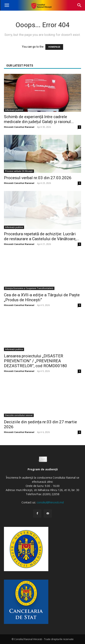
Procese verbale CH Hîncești (19, 171)
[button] (7, 5)
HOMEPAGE (54, 47)
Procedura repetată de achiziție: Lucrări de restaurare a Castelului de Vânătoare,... (42, 236)
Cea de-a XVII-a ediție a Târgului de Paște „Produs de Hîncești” (42, 297)
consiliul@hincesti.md (50, 502)
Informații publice (14, 110)
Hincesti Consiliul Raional (19, 127)
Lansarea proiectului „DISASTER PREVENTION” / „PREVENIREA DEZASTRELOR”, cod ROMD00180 (35, 361)
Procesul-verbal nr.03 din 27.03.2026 (38, 178)
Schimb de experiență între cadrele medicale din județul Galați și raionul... (39, 119)
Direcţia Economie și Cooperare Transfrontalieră (29, 288)
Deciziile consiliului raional (19, 415)
